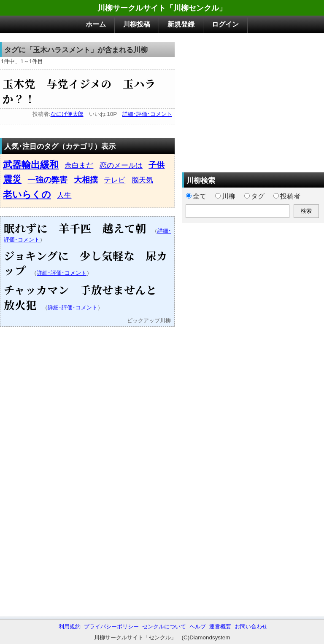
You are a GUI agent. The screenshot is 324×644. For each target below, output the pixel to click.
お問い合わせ (251, 627)
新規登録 (181, 24)
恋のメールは (121, 165)
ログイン (225, 24)
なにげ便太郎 (67, 114)
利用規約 (70, 627)
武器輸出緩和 (31, 165)
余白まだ (79, 165)
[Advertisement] (253, 101)
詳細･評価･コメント (147, 114)
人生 (64, 195)
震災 (12, 179)
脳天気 (142, 180)
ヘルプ (198, 627)
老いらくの (27, 195)
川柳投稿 (137, 24)
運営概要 (220, 627)
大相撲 (86, 180)
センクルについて (164, 627)
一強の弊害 (47, 180)
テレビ (115, 180)
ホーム (96, 24)
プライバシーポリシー (111, 627)
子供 (157, 165)
